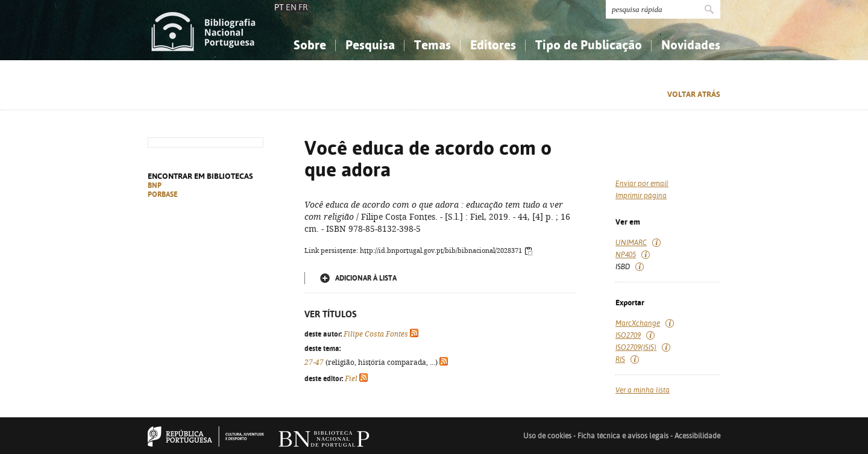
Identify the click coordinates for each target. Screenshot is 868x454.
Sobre (310, 45)
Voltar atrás (694, 94)
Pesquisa (370, 45)
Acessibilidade (697, 436)
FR (303, 7)
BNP (155, 185)
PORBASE (163, 194)
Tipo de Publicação (589, 45)
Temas (432, 45)
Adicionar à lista (366, 278)
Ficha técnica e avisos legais (623, 436)
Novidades (691, 45)
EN (291, 7)
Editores (493, 45)
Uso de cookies (547, 436)
